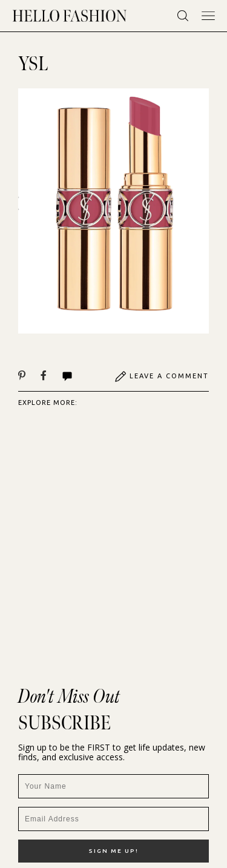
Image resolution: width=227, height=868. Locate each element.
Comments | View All (67, 376)
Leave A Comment (162, 376)
